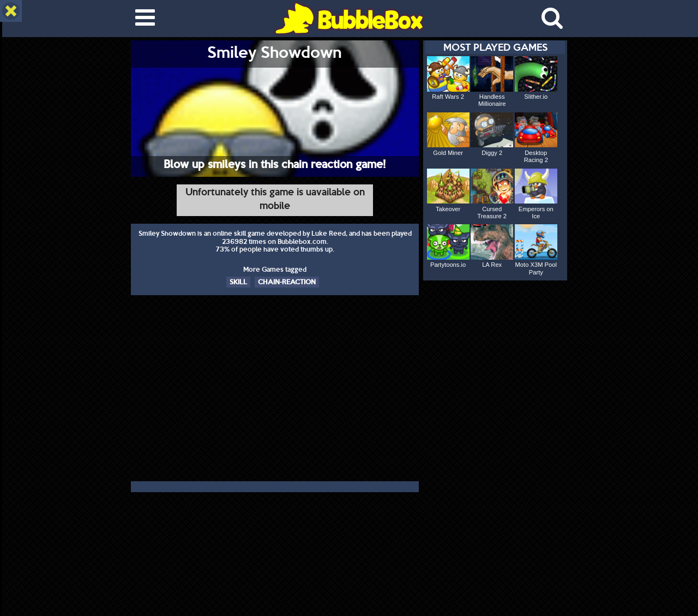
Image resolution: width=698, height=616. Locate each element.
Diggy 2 (492, 153)
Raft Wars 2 (448, 97)
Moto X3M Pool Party (536, 268)
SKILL (238, 282)
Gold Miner (448, 153)
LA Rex (492, 265)
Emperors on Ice (536, 213)
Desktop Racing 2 (536, 156)
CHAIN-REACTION (287, 282)
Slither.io (536, 97)
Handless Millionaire (492, 100)
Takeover (448, 209)
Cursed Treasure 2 (492, 213)
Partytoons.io (448, 265)
